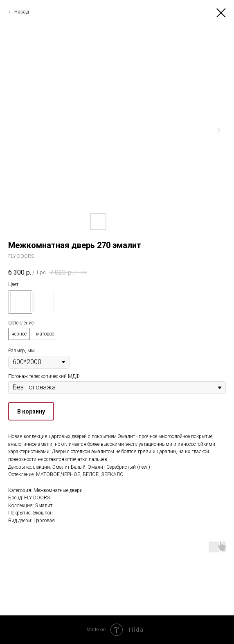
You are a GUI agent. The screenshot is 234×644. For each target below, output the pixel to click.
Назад (22, 12)
